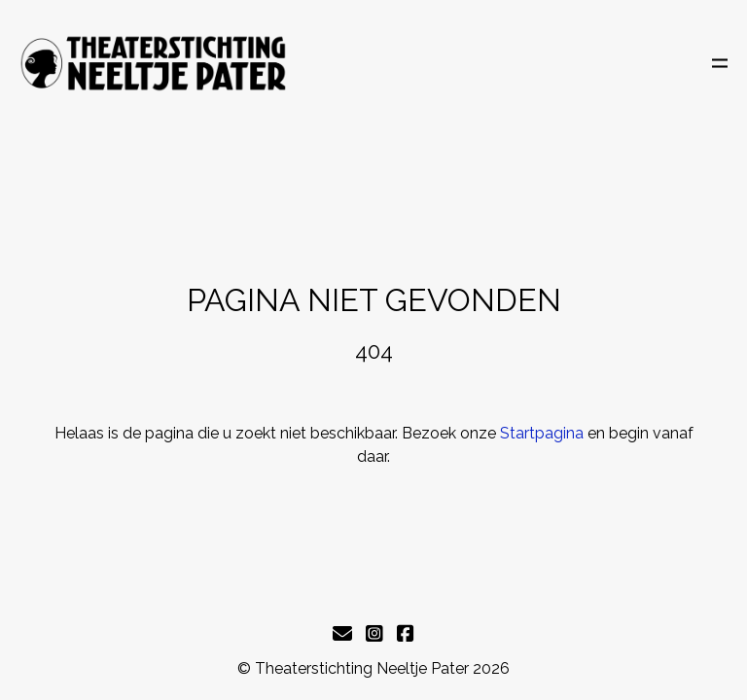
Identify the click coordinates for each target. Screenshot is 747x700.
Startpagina (542, 433)
